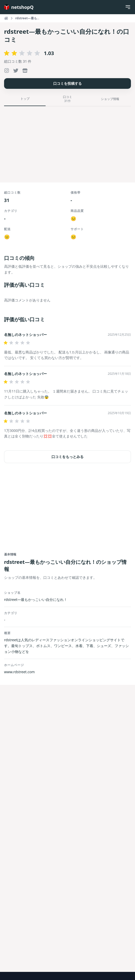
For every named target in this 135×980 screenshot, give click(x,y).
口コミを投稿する (67, 83)
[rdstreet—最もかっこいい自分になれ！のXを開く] (16, 71)
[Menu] (128, 7)
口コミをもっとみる (67, 457)
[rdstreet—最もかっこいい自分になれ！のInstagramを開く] (7, 71)
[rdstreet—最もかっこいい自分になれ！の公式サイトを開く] (25, 71)
